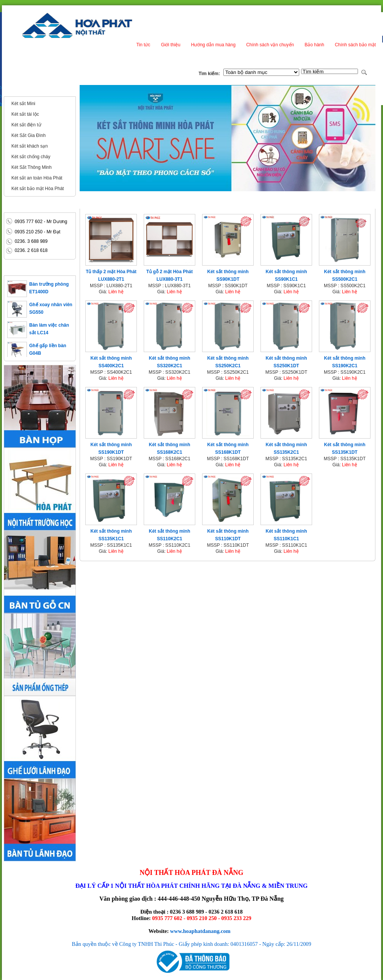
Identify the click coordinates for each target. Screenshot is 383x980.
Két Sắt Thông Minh (31, 167)
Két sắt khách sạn (30, 146)
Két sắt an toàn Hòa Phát (37, 178)
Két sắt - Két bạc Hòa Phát (38, 90)
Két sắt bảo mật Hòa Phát (38, 189)
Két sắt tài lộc (25, 114)
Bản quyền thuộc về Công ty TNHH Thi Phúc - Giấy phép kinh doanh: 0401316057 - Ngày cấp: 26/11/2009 (191, 944)
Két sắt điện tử (26, 125)
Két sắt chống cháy (31, 157)
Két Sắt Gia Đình (28, 135)
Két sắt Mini (23, 104)
